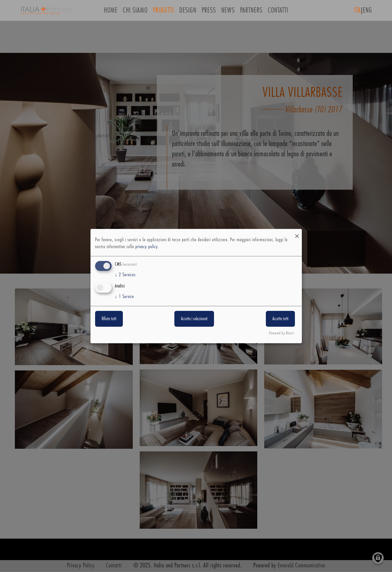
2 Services (125, 275)
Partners (251, 13)
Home (111, 13)
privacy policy (147, 247)
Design (188, 13)
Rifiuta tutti (109, 319)
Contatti (278, 13)
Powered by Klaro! (282, 333)
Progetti (163, 13)
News (228, 13)
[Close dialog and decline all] (297, 233)
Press (209, 13)
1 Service (125, 297)
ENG (368, 13)
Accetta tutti (280, 319)
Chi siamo (135, 13)
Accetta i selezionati (194, 319)
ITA (358, 13)
